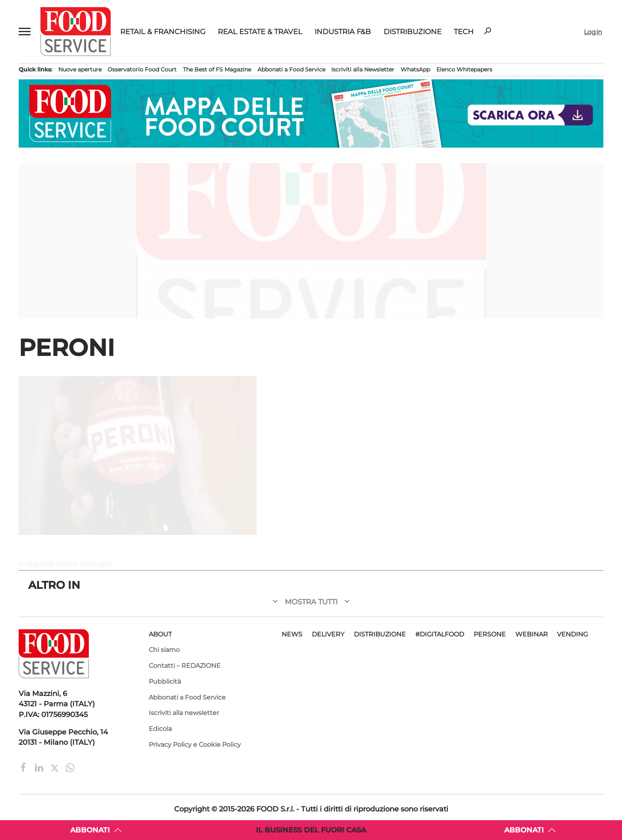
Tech (464, 32)
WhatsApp (415, 69)
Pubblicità (165, 681)
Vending (572, 634)
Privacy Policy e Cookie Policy (195, 745)
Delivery (328, 634)
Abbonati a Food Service (291, 69)
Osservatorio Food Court (142, 69)
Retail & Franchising (163, 32)
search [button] (488, 31)
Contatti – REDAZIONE (185, 666)
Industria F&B (343, 32)
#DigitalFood (440, 634)
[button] (25, 32)
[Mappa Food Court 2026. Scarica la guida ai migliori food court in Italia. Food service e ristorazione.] (311, 114)
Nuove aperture (80, 69)
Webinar (532, 634)
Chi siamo (164, 650)
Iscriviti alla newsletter (184, 713)
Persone (490, 634)
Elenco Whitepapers (464, 69)
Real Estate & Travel (260, 32)
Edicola (160, 729)
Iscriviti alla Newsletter (363, 69)
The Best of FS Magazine (217, 69)
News (292, 634)
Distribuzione (413, 32)
